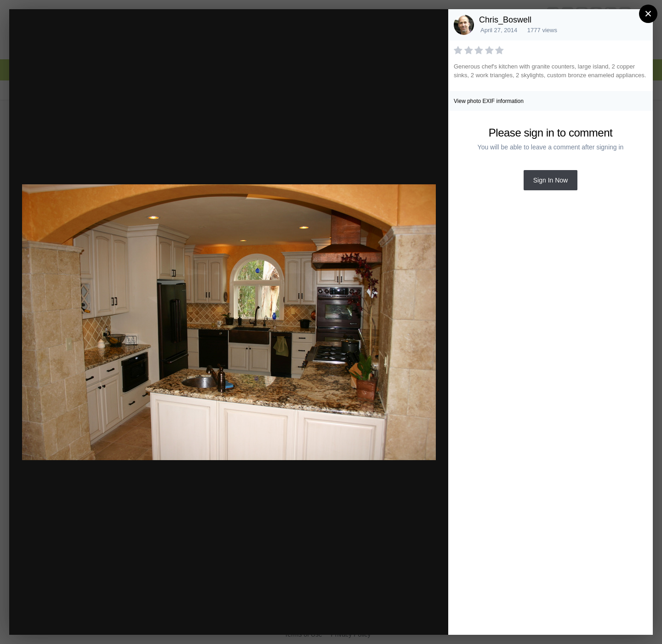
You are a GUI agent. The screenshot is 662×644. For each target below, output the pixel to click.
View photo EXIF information (489, 101)
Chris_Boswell (505, 20)
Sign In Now (551, 180)
